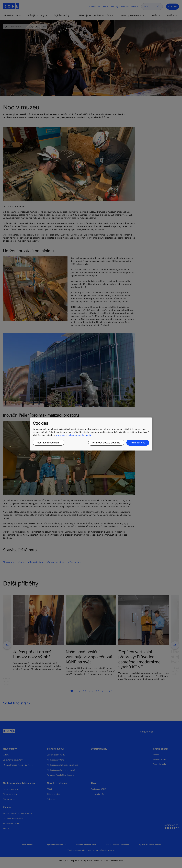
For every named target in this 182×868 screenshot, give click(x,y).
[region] (91, 434)
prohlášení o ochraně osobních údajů (73, 435)
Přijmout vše (138, 443)
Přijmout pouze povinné (106, 443)
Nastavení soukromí (49, 443)
